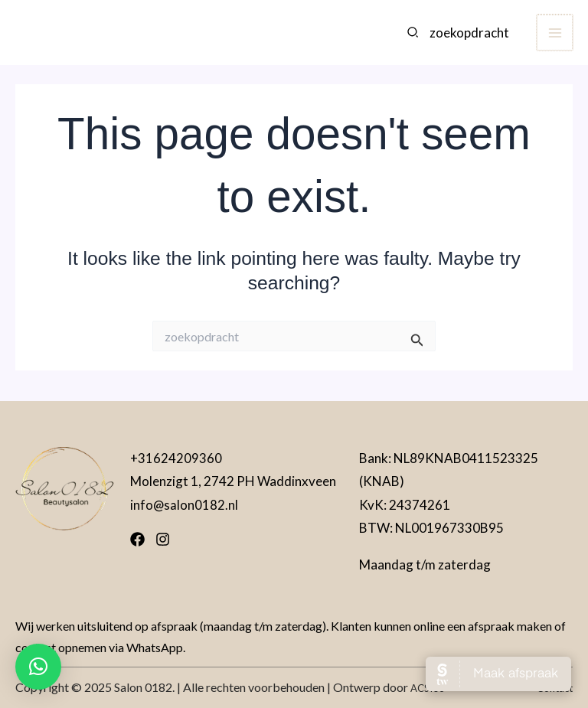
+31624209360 (176, 458)
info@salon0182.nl (185, 505)
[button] (38, 667)
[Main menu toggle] (555, 39)
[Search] (415, 38)
